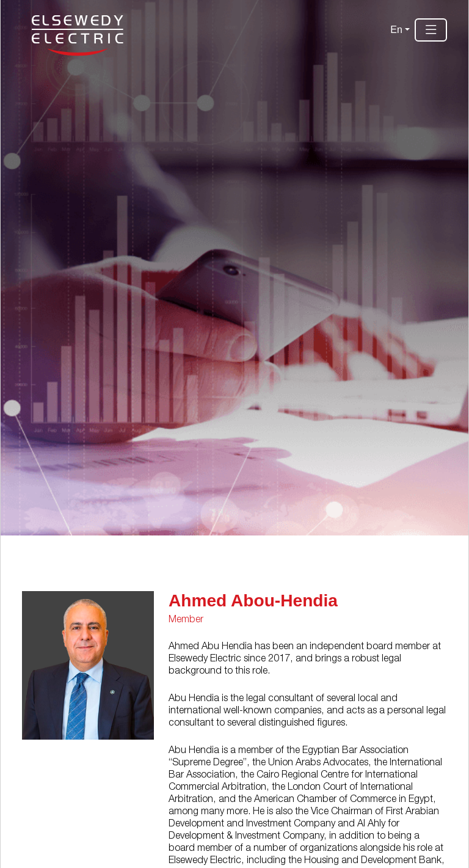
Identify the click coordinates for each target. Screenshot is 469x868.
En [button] (396, 30)
